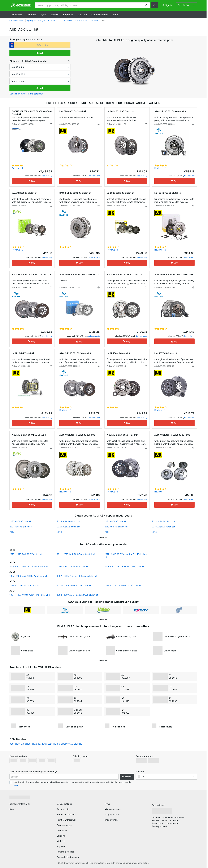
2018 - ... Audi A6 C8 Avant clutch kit (75, 585)
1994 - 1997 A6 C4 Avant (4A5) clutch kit (30, 595)
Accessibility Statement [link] (68, 857)
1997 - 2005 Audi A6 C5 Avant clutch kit (29, 576)
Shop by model (112, 814)
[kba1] (42, 45)
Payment (61, 846)
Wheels (55, 15)
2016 (59, 532)
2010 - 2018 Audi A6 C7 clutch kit (26, 554)
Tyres (43, 15)
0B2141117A (67, 744)
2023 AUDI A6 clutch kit (116, 521)
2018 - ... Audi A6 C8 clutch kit (24, 585)
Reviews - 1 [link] (112, 250)
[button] (146, 5)
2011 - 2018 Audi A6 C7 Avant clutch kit (76, 554)
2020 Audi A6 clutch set (68, 527)
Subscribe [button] (127, 777)
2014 (154, 532)
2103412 (78, 744)
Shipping (61, 836)
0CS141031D (16, 744)
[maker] (40, 67)
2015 (107, 532)
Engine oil (68, 15)
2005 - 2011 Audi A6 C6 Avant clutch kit (29, 566)
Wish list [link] (61, 841)
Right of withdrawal (66, 820)
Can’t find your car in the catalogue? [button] (27, 94)
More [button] (16, 785)
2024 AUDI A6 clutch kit (68, 521)
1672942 (42, 744)
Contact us (62, 830)
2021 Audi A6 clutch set (21, 527)
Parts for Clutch (55, 20)
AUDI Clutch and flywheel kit (87, 20)
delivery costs (94, 336)
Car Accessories (100, 15)
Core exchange (64, 825)
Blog (12, 809)
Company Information (20, 804)
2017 (12, 532)
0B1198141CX (30, 744)
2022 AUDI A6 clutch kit (163, 521)
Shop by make (111, 820)
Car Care (82, 15)
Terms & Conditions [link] (66, 814)
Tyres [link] (107, 804)
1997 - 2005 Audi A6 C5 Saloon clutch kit (77, 576)
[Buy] (32, 181)
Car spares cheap (17, 20)
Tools (116, 15)
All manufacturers (113, 809)
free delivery (47, 176)
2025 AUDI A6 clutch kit (21, 521)
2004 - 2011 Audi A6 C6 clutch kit (73, 566)
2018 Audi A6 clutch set (163, 527)
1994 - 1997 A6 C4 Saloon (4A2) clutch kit (77, 595)
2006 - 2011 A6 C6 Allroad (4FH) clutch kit (125, 566)
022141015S (54, 744)
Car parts (31, 15)
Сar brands (16, 15)
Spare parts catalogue (36, 20)
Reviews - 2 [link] (18, 168)
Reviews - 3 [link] (18, 250)
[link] (187, 5)
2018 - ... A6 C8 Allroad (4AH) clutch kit (124, 585)
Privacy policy (64, 809)
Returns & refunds (66, 852)
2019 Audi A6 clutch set (116, 527)
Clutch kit (68, 20)
